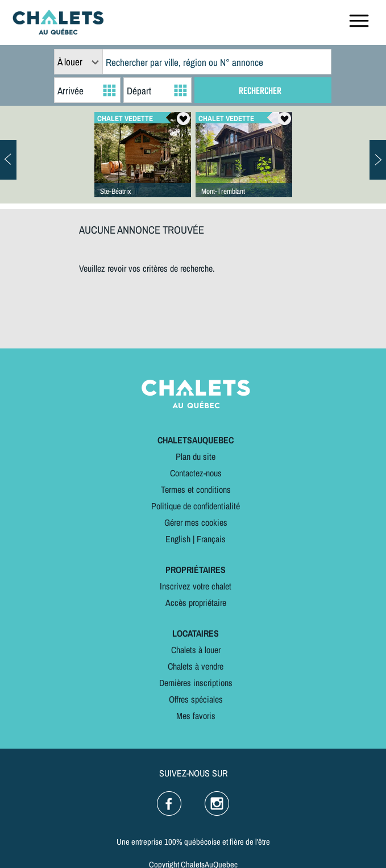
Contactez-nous (196, 473)
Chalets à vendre (196, 666)
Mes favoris (196, 716)
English (178, 539)
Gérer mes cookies (196, 522)
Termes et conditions (196, 489)
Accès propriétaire (196, 603)
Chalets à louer (196, 650)
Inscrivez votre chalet (196, 586)
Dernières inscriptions (196, 683)
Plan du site (196, 456)
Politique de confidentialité (196, 506)
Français (211, 539)
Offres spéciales (196, 699)
